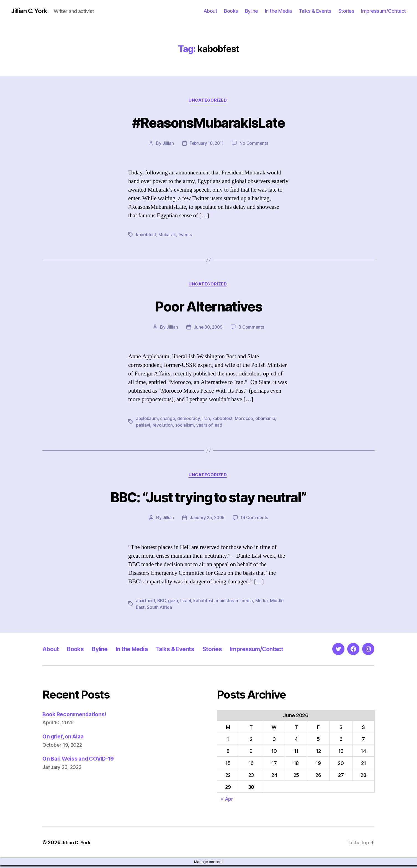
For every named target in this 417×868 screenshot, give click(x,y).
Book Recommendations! (77, 717)
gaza (175, 603)
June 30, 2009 (208, 329)
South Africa (160, 610)
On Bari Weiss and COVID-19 (82, 762)
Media (265, 603)
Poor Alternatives (208, 307)
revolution (163, 427)
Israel (187, 603)
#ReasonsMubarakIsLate (208, 122)
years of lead (210, 427)
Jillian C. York (31, 11)
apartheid (146, 603)
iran (208, 421)
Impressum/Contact (383, 11)
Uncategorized (208, 101)
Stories (346, 11)
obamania (267, 421)
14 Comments (255, 521)
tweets (186, 236)
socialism (185, 427)
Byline (252, 11)
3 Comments (252, 329)
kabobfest (146, 236)
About (210, 11)
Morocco (246, 421)
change (169, 421)
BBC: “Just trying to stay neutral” (209, 499)
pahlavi (143, 427)
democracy (190, 421)
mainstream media (237, 603)
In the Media (278, 11)
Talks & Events (315, 11)
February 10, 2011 (206, 144)
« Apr (227, 802)
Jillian (167, 144)
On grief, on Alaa (65, 739)
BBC (163, 603)
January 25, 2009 (207, 521)
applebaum (147, 421)
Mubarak (168, 236)
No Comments (255, 144)
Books (231, 11)
